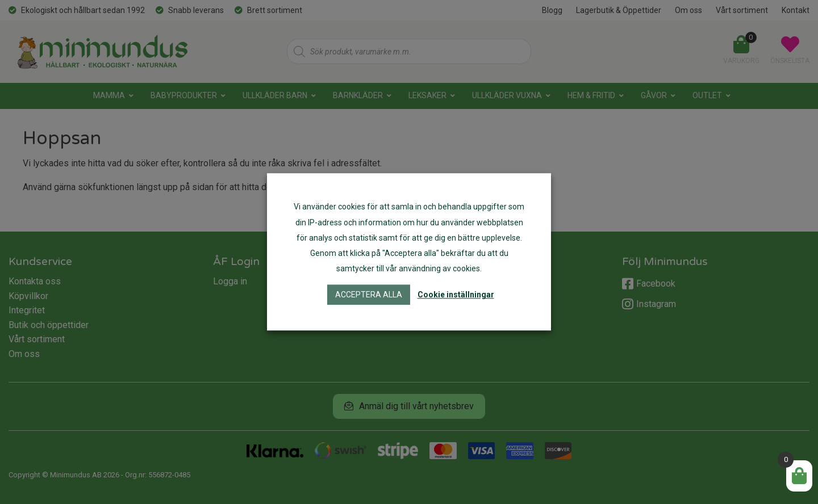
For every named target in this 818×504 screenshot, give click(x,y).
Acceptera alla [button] (369, 295)
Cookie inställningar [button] (456, 295)
